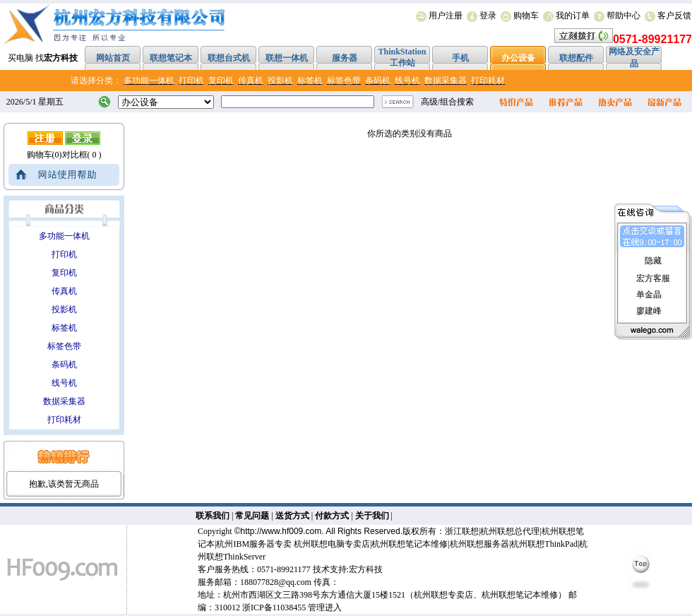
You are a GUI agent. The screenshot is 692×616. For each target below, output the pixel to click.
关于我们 (372, 516)
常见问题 (252, 516)
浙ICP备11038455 (274, 608)
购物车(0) (44, 155)
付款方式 (332, 516)
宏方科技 (366, 569)
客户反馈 (674, 16)
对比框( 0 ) (82, 155)
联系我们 (213, 516)
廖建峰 (649, 311)
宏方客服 (653, 278)
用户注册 (446, 16)
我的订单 (573, 16)
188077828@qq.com (276, 582)
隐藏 (653, 261)
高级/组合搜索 (447, 102)
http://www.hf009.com (281, 531)
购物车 (526, 16)
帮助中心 (624, 16)
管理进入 (325, 608)
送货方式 (292, 516)
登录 (488, 16)
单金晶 (649, 295)
